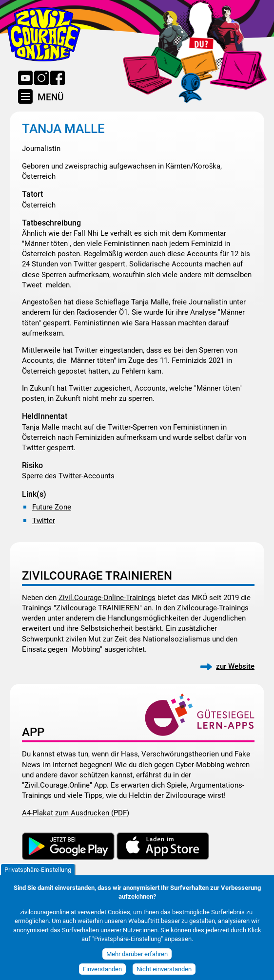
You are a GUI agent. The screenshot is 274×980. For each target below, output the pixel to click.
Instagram (41, 78)
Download (68, 846)
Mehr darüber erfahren (137, 959)
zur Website (235, 666)
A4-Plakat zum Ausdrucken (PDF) (76, 813)
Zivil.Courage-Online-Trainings (107, 598)
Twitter (44, 521)
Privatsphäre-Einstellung (38, 875)
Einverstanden (102, 974)
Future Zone (52, 507)
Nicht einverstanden (164, 974)
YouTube (25, 78)
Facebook (58, 78)
